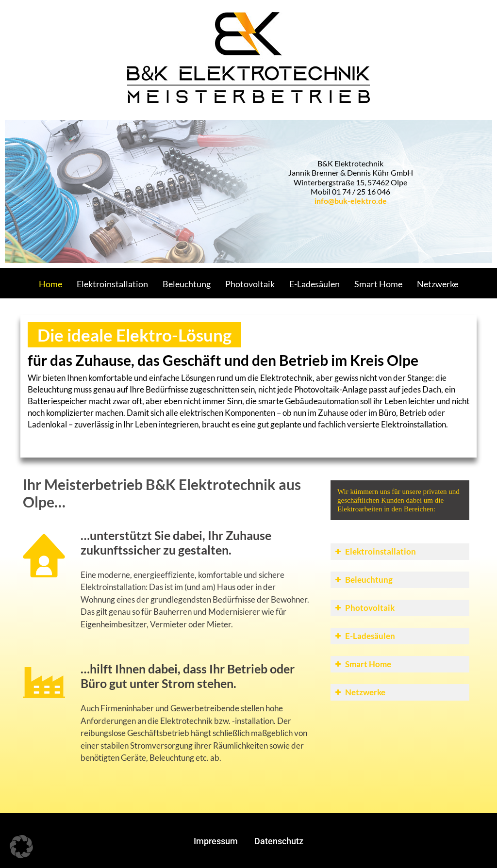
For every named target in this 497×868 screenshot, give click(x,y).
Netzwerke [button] (359, 692)
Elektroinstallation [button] (374, 551)
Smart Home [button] (362, 664)
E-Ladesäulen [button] (364, 636)
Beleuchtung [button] (363, 580)
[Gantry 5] (248, 57)
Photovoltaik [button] (364, 608)
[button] (21, 847)
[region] (248, 191)
